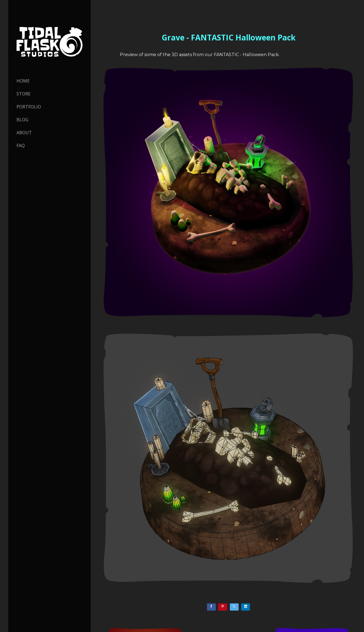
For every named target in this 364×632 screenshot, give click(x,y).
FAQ (21, 145)
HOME (23, 81)
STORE (24, 94)
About (24, 133)
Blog (22, 120)
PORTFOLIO (29, 107)
